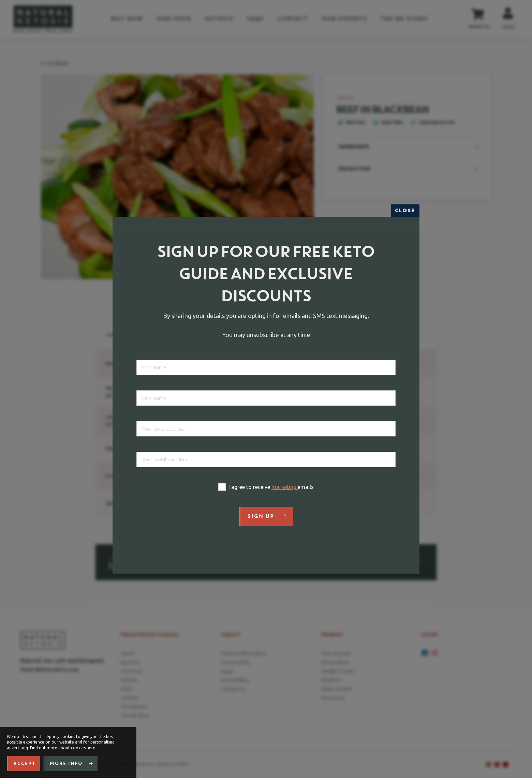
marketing (285, 487)
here (91, 748)
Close (405, 211)
